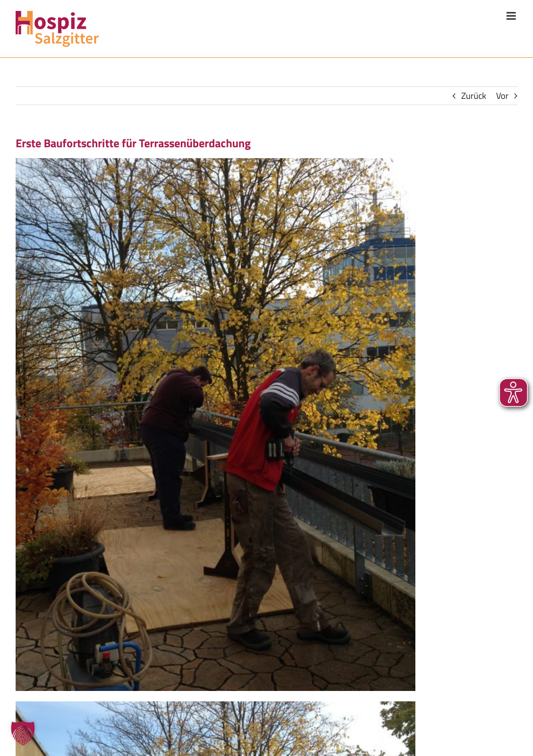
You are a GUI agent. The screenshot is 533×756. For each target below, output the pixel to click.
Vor (502, 96)
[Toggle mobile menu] (512, 16)
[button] (23, 733)
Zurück (474, 96)
